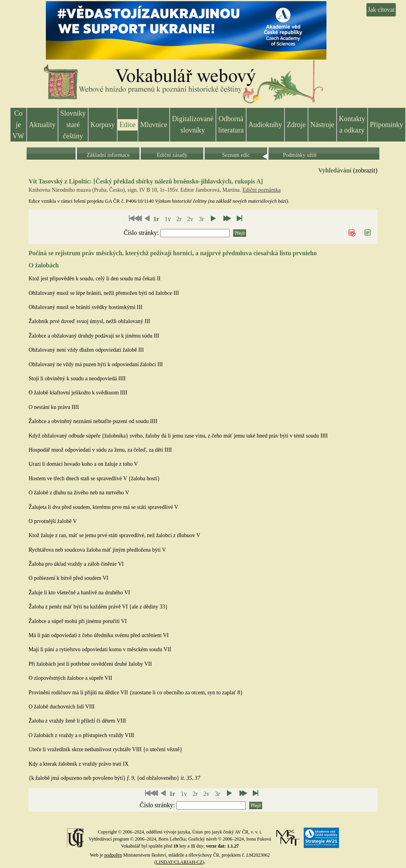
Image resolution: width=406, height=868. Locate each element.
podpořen (113, 855)
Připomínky (387, 125)
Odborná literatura (231, 124)
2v (190, 219)
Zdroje (296, 125)
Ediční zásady (172, 155)
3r (201, 219)
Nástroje (322, 125)
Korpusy (103, 125)
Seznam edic (236, 155)
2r (179, 219)
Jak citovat (381, 10)
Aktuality (42, 125)
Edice (128, 125)
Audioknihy (265, 125)
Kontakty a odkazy (352, 124)
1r (156, 219)
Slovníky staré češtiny (73, 125)
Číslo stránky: (142, 233)
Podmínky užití (300, 155)
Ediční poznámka (262, 190)
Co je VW (18, 125)
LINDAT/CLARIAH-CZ (179, 862)
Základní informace (108, 155)
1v (168, 219)
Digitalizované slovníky (193, 124)
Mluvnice (154, 125)
